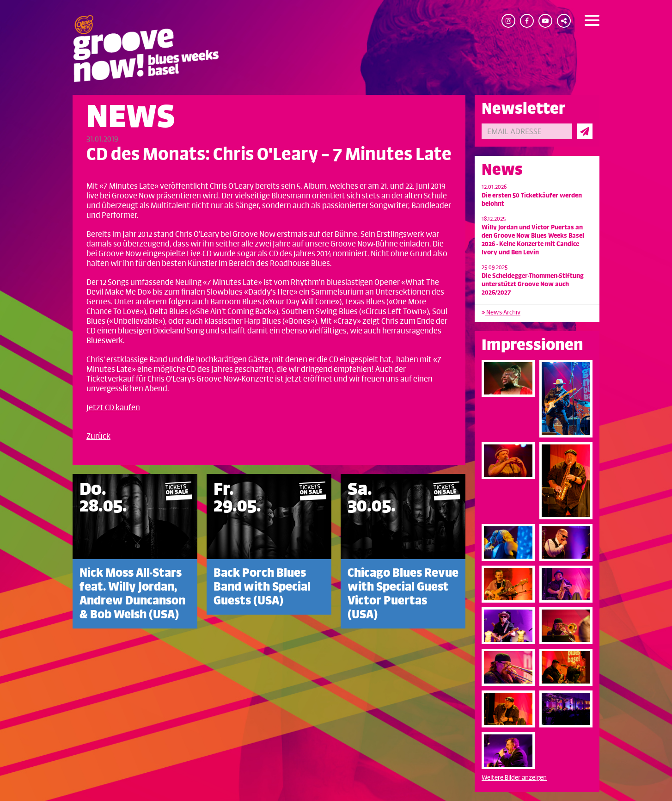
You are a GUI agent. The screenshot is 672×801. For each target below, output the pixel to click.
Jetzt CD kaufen (113, 408)
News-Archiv (501, 312)
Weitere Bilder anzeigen (514, 778)
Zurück (98, 437)
